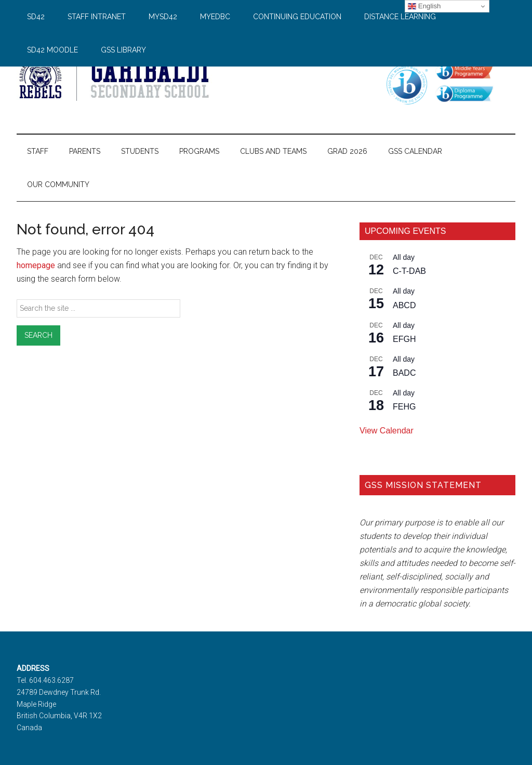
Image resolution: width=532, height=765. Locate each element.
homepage (36, 265)
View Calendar (387, 431)
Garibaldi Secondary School (115, 77)
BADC (404, 373)
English (424, 6)
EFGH (404, 339)
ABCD (404, 305)
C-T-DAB (409, 271)
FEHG (404, 407)
